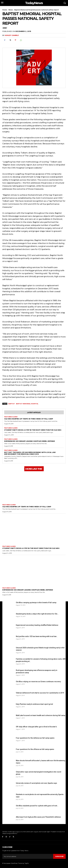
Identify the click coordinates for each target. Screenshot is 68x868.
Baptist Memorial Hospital (27, 404)
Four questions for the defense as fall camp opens (35, 738)
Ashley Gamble (12, 35)
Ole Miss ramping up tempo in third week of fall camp (29, 419)
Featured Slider (11, 417)
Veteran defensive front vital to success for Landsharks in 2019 (40, 693)
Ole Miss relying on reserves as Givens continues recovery (38, 682)
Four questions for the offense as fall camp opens (35, 749)
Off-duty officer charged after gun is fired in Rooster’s (36, 727)
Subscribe (59, 856)
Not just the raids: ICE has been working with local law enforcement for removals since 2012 (30, 453)
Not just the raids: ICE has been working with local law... (37, 636)
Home (5, 10)
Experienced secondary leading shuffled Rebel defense (30, 441)
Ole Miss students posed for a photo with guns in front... (37, 806)
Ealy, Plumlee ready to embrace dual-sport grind (34, 704)
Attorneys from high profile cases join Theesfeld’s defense (38, 817)
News (11, 10)
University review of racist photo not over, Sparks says (36, 783)
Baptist (12, 404)
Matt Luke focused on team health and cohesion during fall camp (41, 715)
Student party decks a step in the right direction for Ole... (37, 614)
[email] (28, 856)
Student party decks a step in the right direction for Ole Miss (33, 430)
